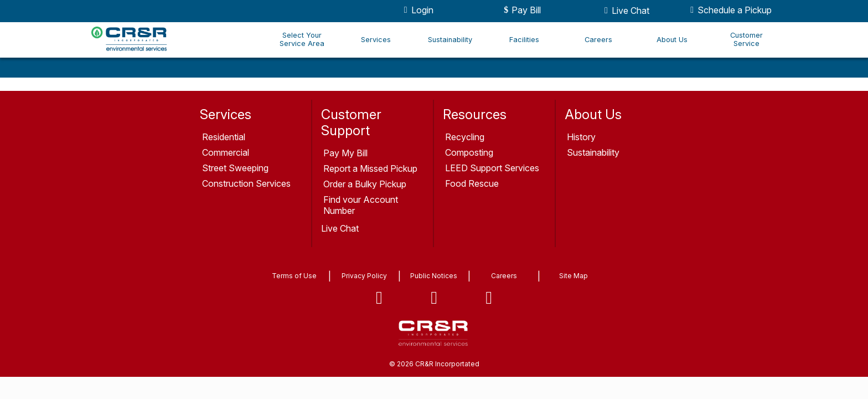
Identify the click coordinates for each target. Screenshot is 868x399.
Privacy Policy (364, 276)
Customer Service (746, 39)
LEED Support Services (492, 168)
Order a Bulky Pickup (365, 184)
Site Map (573, 276)
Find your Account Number (361, 205)
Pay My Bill (345, 153)
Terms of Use (294, 276)
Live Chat (625, 11)
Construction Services (246, 183)
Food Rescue (472, 183)
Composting (469, 152)
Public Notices (434, 276)
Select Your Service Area (302, 39)
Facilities (524, 40)
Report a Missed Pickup (370, 168)
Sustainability (450, 40)
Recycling (465, 137)
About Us (672, 40)
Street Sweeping (235, 168)
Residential (224, 137)
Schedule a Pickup (729, 10)
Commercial (226, 152)
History (581, 137)
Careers (598, 40)
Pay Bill (521, 10)
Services (376, 40)
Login (417, 10)
